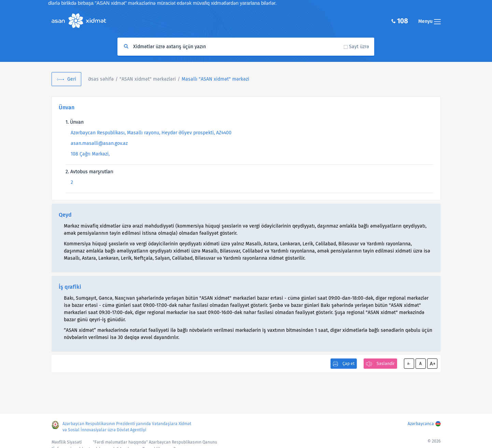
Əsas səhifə (101, 79)
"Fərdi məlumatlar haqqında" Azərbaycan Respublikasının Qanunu (155, 442)
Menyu (430, 21)
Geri (72, 79)
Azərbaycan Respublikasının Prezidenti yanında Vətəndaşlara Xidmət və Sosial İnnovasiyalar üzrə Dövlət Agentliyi (127, 427)
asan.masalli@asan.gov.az (99, 143)
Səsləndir (386, 364)
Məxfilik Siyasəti (67, 442)
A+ (433, 364)
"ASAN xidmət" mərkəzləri (148, 79)
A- (409, 364)
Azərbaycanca (421, 424)
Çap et (348, 364)
